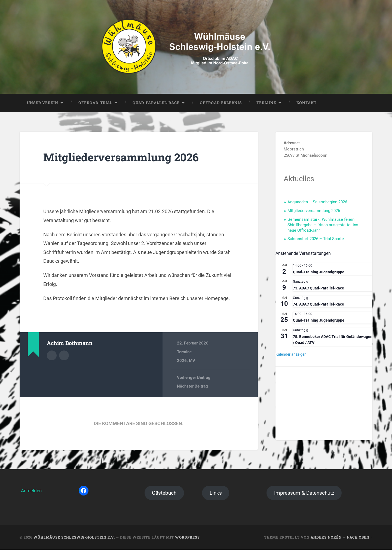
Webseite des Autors (64, 356)
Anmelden (31, 491)
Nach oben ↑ (360, 537)
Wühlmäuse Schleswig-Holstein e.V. (74, 537)
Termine (266, 103)
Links (216, 493)
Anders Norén (326, 537)
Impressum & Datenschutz (304, 493)
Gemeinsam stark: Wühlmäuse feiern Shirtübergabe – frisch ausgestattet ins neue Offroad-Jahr (323, 225)
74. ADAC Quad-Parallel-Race (318, 304)
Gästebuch (164, 493)
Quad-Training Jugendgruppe (319, 272)
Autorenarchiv (52, 356)
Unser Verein (43, 103)
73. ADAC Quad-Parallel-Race (318, 288)
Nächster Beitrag (192, 386)
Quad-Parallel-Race (156, 103)
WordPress (187, 537)
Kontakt (307, 103)
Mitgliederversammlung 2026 (121, 157)
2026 (182, 361)
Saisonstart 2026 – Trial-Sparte (316, 239)
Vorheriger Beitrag (194, 377)
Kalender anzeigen (291, 355)
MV (192, 361)
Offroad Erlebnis (221, 103)
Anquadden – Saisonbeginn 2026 (317, 202)
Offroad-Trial (95, 103)
